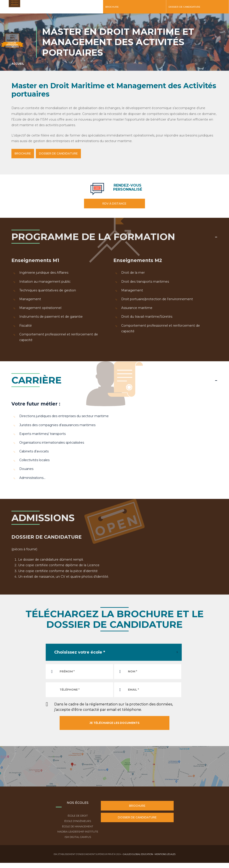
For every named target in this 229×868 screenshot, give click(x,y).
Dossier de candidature (184, 7)
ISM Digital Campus (78, 837)
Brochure (112, 7)
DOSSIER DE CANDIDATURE (65, 153)
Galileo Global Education (138, 854)
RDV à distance (114, 203)
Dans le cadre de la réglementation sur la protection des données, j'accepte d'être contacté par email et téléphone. (113, 706)
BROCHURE (25, 153)
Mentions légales (165, 854)
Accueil (18, 64)
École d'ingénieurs (78, 820)
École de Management (78, 826)
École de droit (78, 815)
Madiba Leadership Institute (78, 831)
